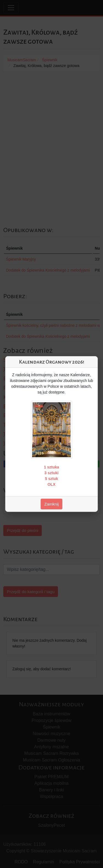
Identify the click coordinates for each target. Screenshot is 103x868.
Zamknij (51, 504)
